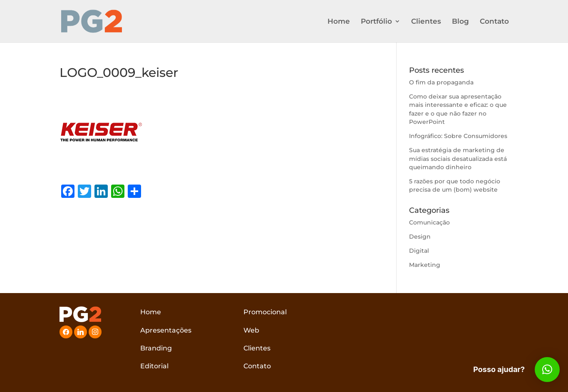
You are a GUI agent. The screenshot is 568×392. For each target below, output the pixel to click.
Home (339, 22)
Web (251, 330)
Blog (460, 22)
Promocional (265, 312)
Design (420, 237)
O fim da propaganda (441, 82)
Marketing (425, 265)
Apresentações (166, 330)
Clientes (426, 22)
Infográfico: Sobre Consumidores (458, 136)
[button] (547, 370)
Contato (494, 22)
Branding (156, 348)
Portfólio (376, 22)
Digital (419, 251)
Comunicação (429, 222)
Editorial (154, 366)
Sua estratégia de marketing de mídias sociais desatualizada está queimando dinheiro (458, 159)
